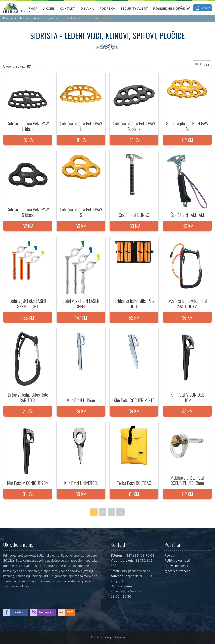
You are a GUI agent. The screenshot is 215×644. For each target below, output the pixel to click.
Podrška (107, 8)
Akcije (49, 8)
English (26, 11)
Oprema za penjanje (42, 18)
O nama (87, 8)
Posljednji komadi (170, 8)
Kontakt (67, 8)
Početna (8, 18)
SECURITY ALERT (134, 8)
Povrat (169, 556)
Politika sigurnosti (177, 561)
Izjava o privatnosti (177, 571)
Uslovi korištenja (176, 566)
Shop (33, 8)
